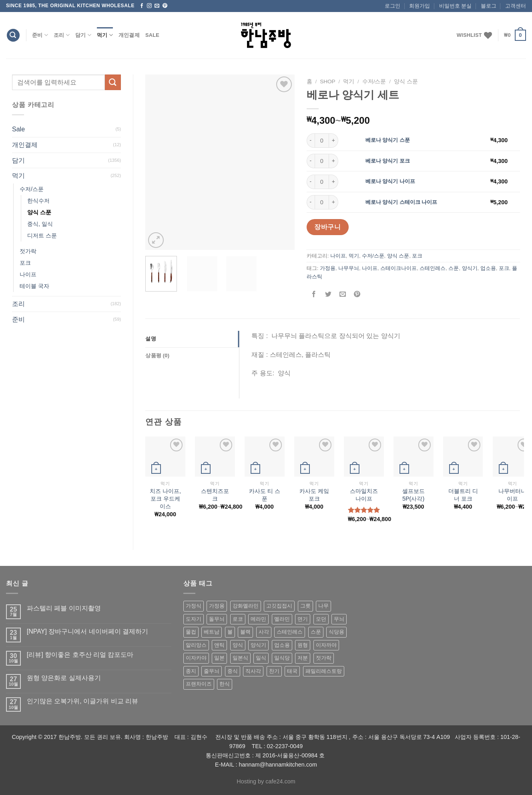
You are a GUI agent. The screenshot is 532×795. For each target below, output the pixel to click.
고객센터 (516, 6)
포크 (25, 263)
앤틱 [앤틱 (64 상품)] (219, 645)
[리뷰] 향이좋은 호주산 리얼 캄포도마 (80, 655)
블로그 (489, 6)
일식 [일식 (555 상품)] (261, 658)
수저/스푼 (32, 189)
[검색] (13, 35)
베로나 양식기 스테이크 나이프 (402, 202)
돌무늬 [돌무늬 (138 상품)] (217, 619)
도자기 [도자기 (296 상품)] (194, 619)
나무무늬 (349, 268)
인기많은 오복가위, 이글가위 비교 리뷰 (82, 701)
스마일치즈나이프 (364, 495)
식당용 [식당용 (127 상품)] (336, 632)
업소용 (488, 268)
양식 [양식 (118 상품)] (238, 645)
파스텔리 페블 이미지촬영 (64, 608)
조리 (62, 35)
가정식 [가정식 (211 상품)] (194, 606)
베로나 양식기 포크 (388, 161)
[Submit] (113, 82)
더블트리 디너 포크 (463, 495)
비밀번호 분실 (456, 6)
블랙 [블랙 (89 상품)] (245, 632)
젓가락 (28, 251)
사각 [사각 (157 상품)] (264, 632)
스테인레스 (433, 268)
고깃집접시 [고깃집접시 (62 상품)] (279, 606)
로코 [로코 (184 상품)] (238, 619)
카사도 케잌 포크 (314, 495)
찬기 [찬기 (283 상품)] (274, 671)
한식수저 (38, 201)
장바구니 (327, 227)
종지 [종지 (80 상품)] (191, 671)
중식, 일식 (40, 224)
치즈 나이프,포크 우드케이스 (165, 498)
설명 (151, 339)
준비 (40, 35)
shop (328, 82)
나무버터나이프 (512, 495)
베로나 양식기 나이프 (390, 181)
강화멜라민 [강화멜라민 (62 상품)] (246, 606)
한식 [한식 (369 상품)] (225, 684)
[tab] (192, 339)
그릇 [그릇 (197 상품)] (305, 606)
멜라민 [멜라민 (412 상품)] (282, 619)
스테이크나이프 (398, 268)
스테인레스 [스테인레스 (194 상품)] (290, 632)
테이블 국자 (34, 286)
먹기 (105, 35)
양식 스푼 (39, 212)
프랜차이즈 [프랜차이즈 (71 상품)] (199, 684)
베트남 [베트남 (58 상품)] (212, 632)
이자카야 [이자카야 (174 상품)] (196, 658)
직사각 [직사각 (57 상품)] (253, 671)
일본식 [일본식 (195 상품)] (240, 658)
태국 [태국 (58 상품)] (292, 671)
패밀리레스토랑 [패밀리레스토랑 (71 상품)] (324, 671)
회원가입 (420, 6)
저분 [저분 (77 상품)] (303, 658)
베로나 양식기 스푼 (388, 140)
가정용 (328, 268)
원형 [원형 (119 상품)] (303, 645)
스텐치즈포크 (215, 495)
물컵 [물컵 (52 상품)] (191, 632)
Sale (152, 35)
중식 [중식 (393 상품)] (233, 671)
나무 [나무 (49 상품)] (323, 606)
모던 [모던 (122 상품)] (321, 619)
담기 (83, 35)
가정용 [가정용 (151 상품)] (217, 606)
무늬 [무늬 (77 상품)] (339, 619)
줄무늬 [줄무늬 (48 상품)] (212, 671)
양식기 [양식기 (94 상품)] (258, 645)
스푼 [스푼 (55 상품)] (316, 632)
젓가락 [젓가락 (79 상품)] (324, 658)
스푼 (454, 268)
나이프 (28, 274)
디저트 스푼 (42, 235)
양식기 (470, 268)
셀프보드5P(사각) (414, 495)
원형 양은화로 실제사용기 (64, 678)
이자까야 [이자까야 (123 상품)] (326, 645)
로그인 (392, 6)
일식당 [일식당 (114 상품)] (282, 658)
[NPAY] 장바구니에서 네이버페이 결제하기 (87, 631)
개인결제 (129, 35)
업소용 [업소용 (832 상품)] (282, 645)
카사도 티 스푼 (265, 495)
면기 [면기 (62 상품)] (303, 619)
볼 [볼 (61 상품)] (230, 632)
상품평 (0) (157, 355)
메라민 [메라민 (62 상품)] (258, 619)
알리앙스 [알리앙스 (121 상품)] (196, 645)
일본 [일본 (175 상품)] (219, 658)
